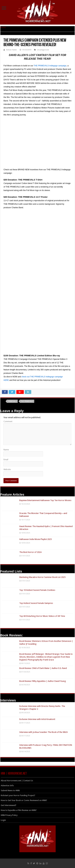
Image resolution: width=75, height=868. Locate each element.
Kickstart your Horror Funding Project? (18, 795)
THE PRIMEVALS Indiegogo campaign (50, 66)
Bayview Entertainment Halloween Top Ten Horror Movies (45, 500)
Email (6, 460)
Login (3, 820)
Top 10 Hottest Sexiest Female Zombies (37, 590)
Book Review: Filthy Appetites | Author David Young (43, 681)
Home (3, 27)
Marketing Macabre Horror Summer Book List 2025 (42, 577)
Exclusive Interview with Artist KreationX (37, 719)
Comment (8, 421)
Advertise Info (7, 786)
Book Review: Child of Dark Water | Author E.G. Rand (43, 668)
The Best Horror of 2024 (30, 552)
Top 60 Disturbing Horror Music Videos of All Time (42, 616)
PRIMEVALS (12, 401)
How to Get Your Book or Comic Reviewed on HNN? (24, 800)
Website (7, 469)
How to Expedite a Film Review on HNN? (19, 810)
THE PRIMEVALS (27, 401)
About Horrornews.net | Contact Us (17, 781)
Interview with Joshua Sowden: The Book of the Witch (44, 732)
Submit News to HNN (10, 790)
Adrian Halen (11, 50)
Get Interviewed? (9, 805)
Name (6, 450)
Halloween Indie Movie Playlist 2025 (36, 539)
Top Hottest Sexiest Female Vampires (36, 603)
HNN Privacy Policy (9, 815)
